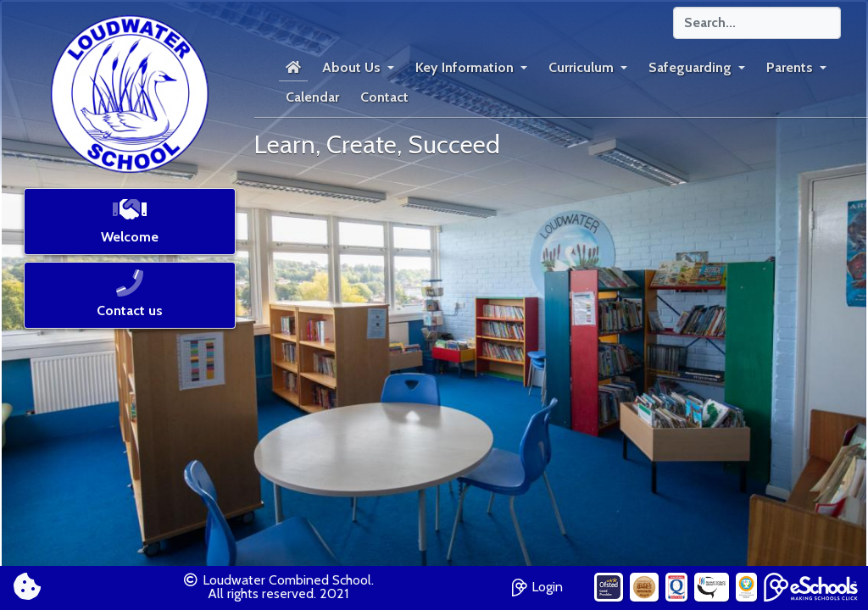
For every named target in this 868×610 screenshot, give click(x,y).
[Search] (757, 23)
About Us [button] (351, 67)
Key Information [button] (465, 67)
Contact (384, 97)
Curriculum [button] (581, 67)
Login (537, 585)
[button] (130, 227)
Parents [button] (790, 67)
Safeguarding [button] (690, 67)
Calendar (312, 97)
